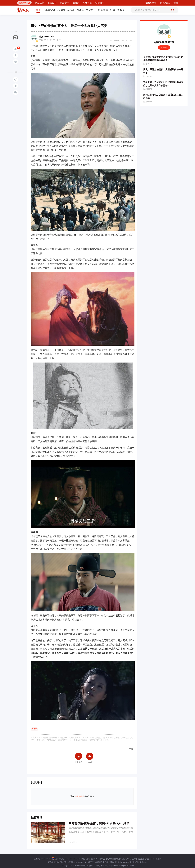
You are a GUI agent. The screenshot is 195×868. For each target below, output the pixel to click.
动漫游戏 (100, 3)
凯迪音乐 (65, 3)
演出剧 (76, 3)
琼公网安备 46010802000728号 (66, 859)
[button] (24, 3)
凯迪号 (153, 3)
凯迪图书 (52, 3)
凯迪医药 (40, 3)
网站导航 (165, 3)
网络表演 (87, 3)
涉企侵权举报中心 (140, 862)
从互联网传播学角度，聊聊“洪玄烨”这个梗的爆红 (102, 824)
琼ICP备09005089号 (42, 859)
